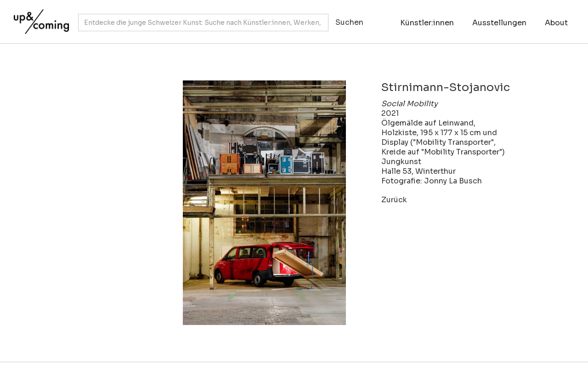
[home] (39, 17)
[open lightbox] (225, 203)
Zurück (394, 200)
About (556, 23)
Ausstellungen (499, 23)
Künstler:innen (427, 23)
